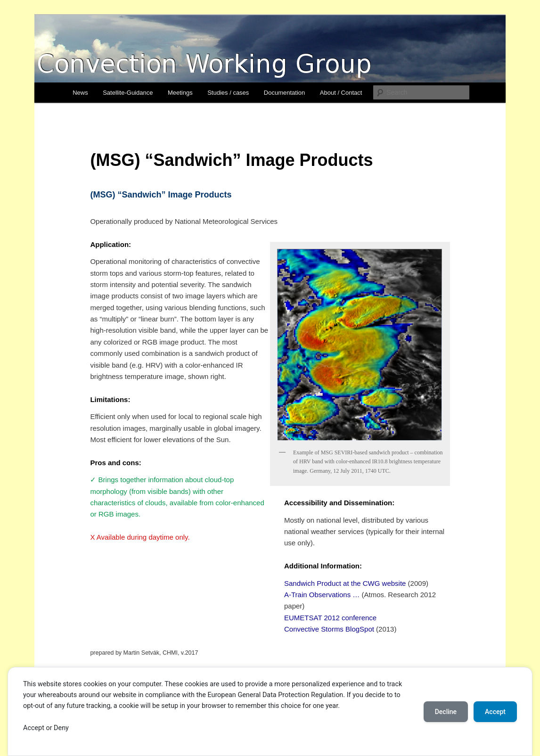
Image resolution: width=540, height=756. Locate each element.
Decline (446, 712)
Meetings (180, 93)
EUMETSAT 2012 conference (330, 618)
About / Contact (341, 93)
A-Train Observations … (322, 595)
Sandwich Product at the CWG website (345, 583)
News (80, 93)
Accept (495, 712)
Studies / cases (228, 93)
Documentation (284, 93)
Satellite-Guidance (128, 93)
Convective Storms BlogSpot (329, 629)
